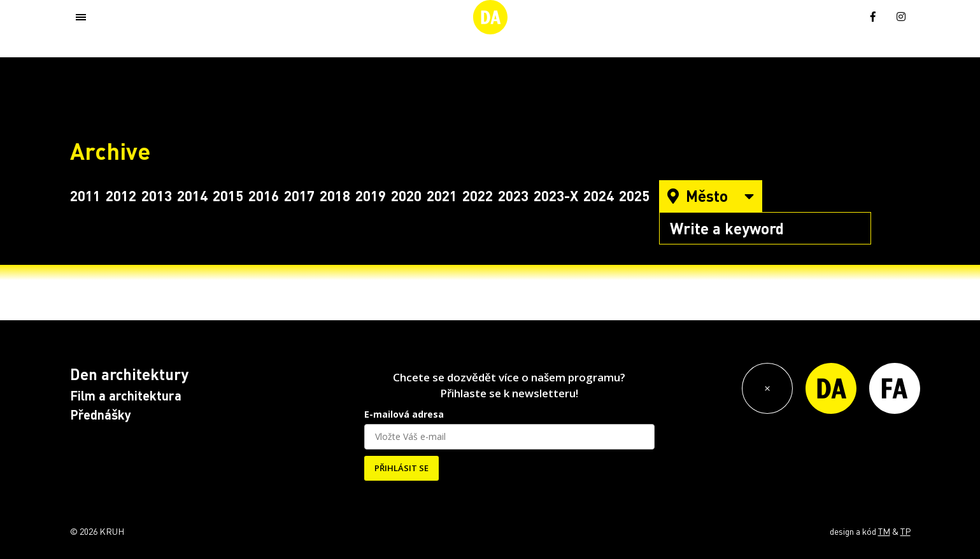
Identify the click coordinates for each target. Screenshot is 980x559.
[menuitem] (846, 16)
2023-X (556, 195)
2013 (157, 195)
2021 (442, 195)
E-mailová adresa (404, 414)
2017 (299, 195)
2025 (634, 195)
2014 (192, 195)
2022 (478, 195)
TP (905, 531)
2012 (121, 195)
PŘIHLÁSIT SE (401, 468)
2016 (264, 195)
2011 (85, 195)
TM (884, 531)
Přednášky (101, 414)
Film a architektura (126, 395)
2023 (513, 195)
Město (711, 196)
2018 (335, 195)
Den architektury (129, 374)
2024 (599, 195)
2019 (371, 195)
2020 (406, 195)
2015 (228, 195)
